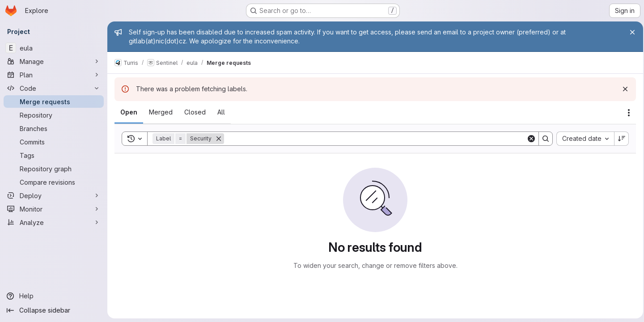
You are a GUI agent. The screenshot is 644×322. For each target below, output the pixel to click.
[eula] (54, 48)
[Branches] (54, 128)
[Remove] (219, 139)
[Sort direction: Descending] (619, 139)
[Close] (630, 32)
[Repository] (54, 115)
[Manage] (54, 61)
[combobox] (583, 139)
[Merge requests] (54, 102)
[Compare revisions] (54, 182)
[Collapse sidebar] (54, 310)
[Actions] (626, 113)
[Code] (54, 88)
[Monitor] (54, 209)
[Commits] (54, 142)
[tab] (129, 112)
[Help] (54, 296)
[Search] (374, 139)
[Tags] (54, 155)
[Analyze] (54, 222)
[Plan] (54, 75)
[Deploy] (54, 195)
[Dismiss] (623, 89)
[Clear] (529, 139)
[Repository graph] (54, 169)
